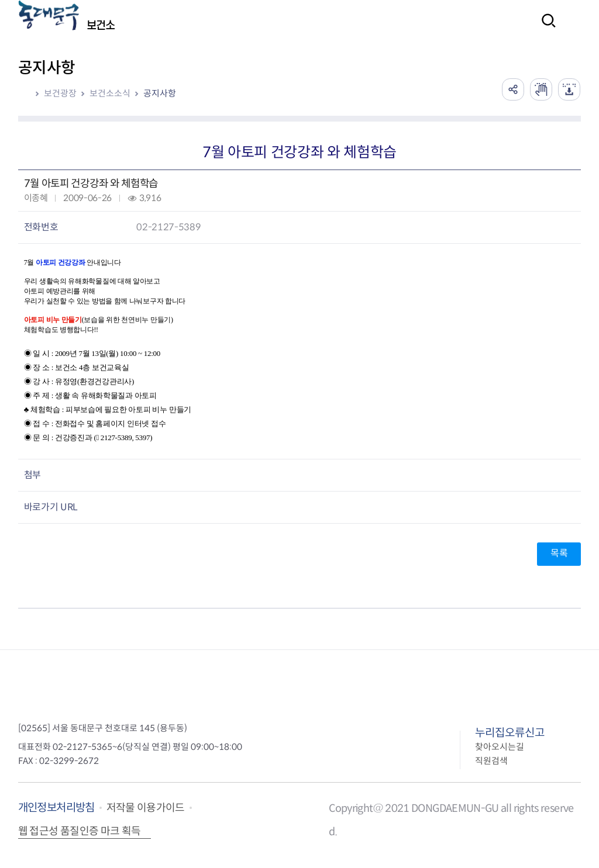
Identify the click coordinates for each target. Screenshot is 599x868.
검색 (545, 28)
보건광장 (60, 93)
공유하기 (510, 89)
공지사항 (160, 93)
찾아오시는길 (500, 747)
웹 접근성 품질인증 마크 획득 (80, 831)
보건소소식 (110, 93)
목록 (559, 553)
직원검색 (491, 761)
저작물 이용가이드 (146, 808)
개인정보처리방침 (56, 808)
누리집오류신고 (510, 733)
